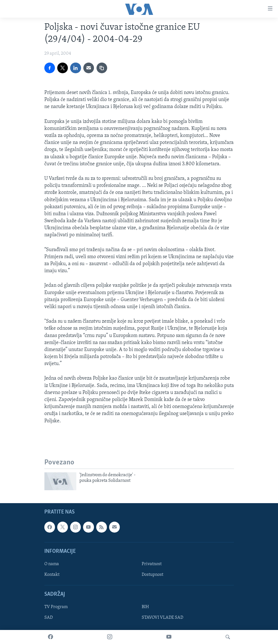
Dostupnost (152, 575)
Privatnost (152, 564)
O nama (52, 564)
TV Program (56, 607)
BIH (145, 607)
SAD (49, 618)
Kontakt (52, 575)
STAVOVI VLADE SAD (162, 618)
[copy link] (102, 68)
